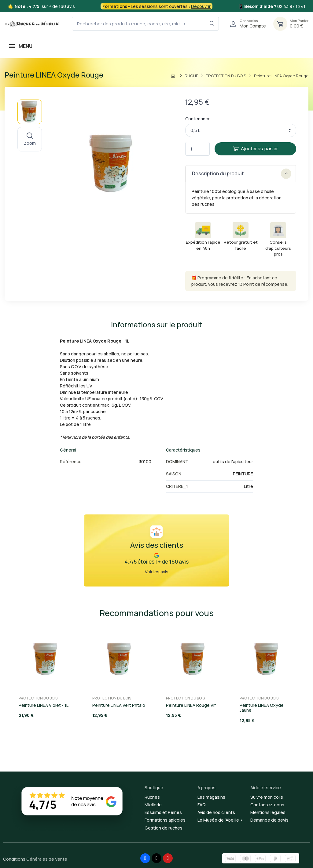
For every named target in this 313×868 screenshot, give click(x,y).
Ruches (152, 797)
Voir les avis (157, 572)
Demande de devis (269, 820)
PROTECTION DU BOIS (38, 698)
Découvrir (201, 6)
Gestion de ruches (164, 828)
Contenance (198, 119)
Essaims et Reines (163, 812)
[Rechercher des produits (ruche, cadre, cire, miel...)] (145, 24)
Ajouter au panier (255, 149)
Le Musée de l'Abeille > (220, 820)
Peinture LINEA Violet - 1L (44, 705)
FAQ (202, 805)
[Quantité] (197, 149)
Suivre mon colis (267, 797)
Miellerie (153, 805)
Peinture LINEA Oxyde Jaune (262, 708)
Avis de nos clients (216, 812)
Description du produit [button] (242, 174)
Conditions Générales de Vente (35, 859)
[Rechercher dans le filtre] (212, 24)
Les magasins (211, 797)
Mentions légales (268, 812)
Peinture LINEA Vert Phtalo (119, 705)
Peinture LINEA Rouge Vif (191, 705)
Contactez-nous (267, 805)
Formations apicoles (165, 820)
